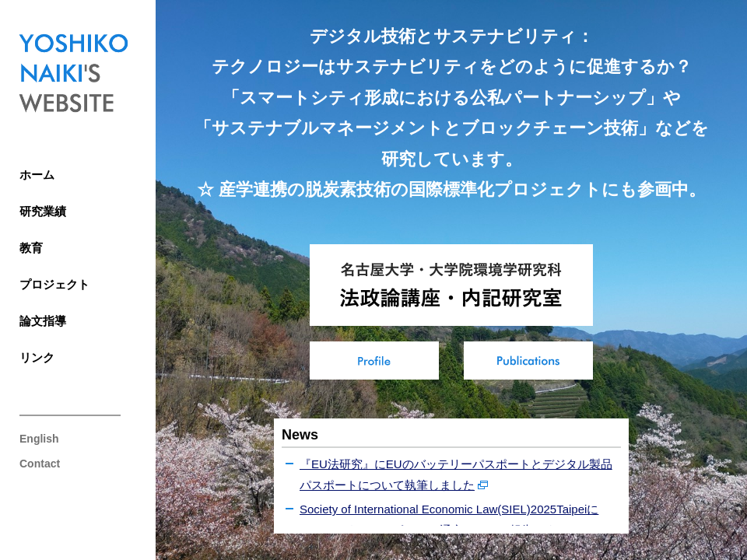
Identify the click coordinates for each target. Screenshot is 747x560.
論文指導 (43, 321)
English (39, 439)
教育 (31, 248)
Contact (40, 464)
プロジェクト (54, 284)
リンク (37, 357)
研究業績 (43, 211)
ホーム (37, 175)
